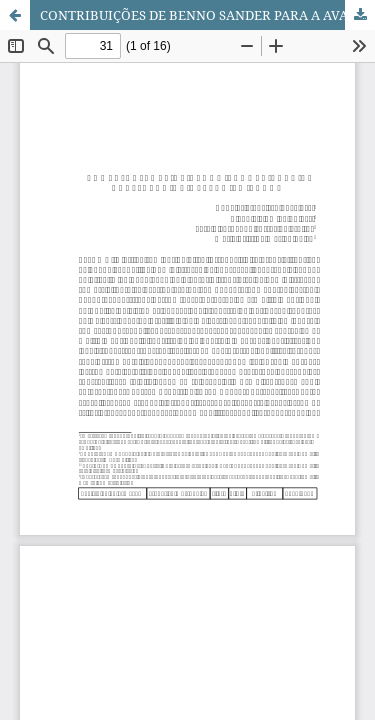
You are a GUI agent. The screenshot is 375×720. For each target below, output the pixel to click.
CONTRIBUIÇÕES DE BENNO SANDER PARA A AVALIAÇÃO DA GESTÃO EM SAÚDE (207, 15)
